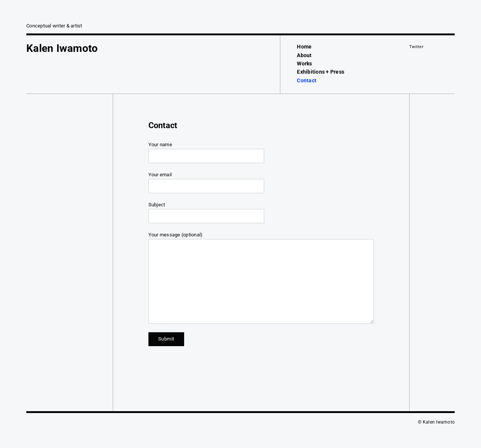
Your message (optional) (261, 278)
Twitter (416, 47)
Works (304, 64)
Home (304, 47)
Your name (261, 152)
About (304, 55)
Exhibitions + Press (321, 72)
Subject (261, 213)
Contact (307, 80)
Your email (261, 182)
